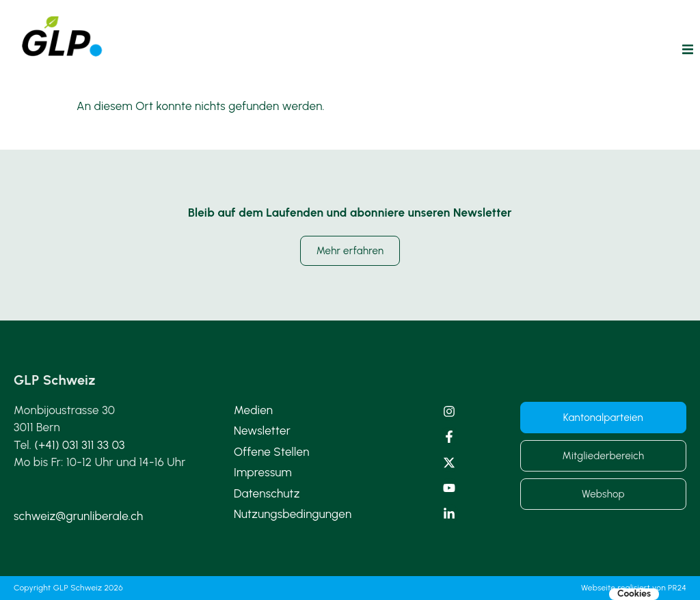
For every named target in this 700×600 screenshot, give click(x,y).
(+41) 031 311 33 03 (80, 445)
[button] (688, 49)
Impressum (263, 472)
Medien (253, 410)
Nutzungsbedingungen (293, 514)
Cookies (634, 594)
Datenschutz (267, 493)
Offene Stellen (272, 452)
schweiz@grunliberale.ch (78, 516)
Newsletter (262, 431)
